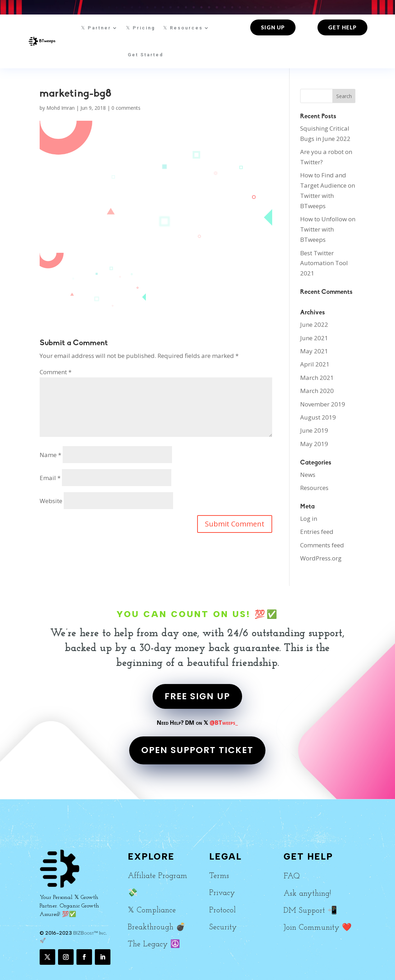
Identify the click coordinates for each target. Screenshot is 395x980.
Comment (56, 372)
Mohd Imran (61, 108)
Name (50, 455)
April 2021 (315, 364)
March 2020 (317, 391)
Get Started (146, 55)
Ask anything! (307, 894)
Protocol (222, 910)
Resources (314, 488)
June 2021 (314, 338)
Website (51, 501)
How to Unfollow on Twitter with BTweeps (328, 229)
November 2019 (323, 404)
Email (50, 478)
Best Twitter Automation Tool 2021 (324, 263)
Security (223, 927)
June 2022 (314, 324)
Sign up (273, 27)
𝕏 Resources (183, 28)
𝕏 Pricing (141, 28)
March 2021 (317, 378)
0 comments (126, 108)
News (308, 475)
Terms (219, 876)
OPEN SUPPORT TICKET (197, 750)
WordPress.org (321, 558)
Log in (309, 519)
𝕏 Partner (96, 28)
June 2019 (314, 430)
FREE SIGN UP (197, 696)
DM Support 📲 (310, 911)
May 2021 (314, 351)
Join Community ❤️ (317, 928)
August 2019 (318, 417)
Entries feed (317, 532)
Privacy (222, 893)
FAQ (292, 876)
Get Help (342, 27)
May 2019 (314, 444)
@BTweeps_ (224, 723)
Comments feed (322, 545)
